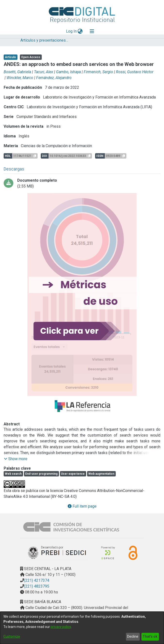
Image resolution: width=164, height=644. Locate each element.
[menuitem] (80, 31)
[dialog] (82, 628)
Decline (133, 636)
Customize (12, 636)
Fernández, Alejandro (54, 78)
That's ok (150, 636)
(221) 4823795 (37, 586)
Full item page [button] (82, 506)
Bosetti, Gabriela (17, 72)
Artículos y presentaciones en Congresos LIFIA (45, 40)
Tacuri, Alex (44, 72)
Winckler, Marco (20, 78)
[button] (16, 459)
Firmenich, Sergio (98, 72)
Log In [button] (72, 31)
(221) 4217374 (37, 580)
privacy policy (61, 627)
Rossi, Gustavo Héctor (135, 72)
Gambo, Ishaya (68, 72)
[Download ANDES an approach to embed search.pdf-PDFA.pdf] (82, 183)
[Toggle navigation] (92, 31)
